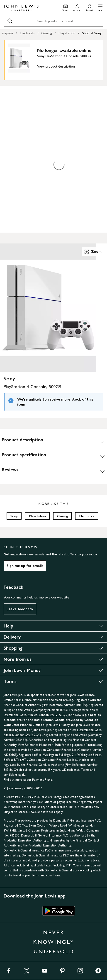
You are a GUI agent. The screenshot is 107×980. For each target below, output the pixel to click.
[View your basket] (90, 7)
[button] (100, 7)
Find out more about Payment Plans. (28, 780)
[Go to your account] (77, 7)
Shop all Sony (92, 33)
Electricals (27, 33)
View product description (56, 66)
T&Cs (33, 812)
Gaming (47, 33)
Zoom (93, 252)
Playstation (67, 33)
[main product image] (23, 59)
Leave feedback (20, 609)
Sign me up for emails (25, 566)
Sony (14, 516)
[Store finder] (65, 7)
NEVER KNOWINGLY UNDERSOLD (54, 942)
